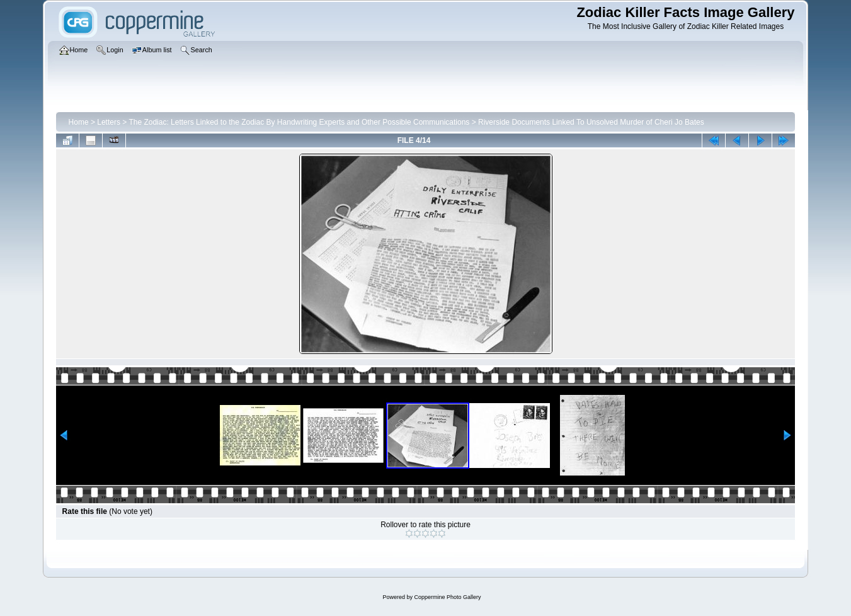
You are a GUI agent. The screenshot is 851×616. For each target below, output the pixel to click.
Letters (109, 122)
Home (79, 122)
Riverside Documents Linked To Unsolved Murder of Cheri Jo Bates (591, 122)
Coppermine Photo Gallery (447, 597)
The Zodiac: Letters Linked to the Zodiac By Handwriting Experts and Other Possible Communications (299, 122)
